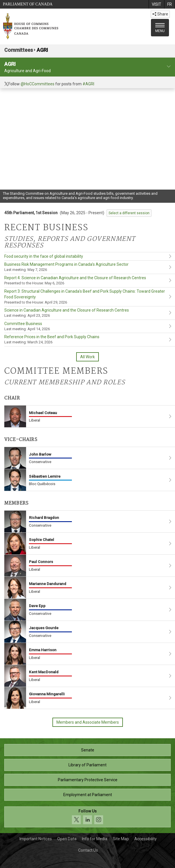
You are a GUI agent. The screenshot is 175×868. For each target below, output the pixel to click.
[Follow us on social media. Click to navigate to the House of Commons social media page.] (87, 817)
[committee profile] (169, 67)
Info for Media (95, 839)
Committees (19, 50)
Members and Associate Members (88, 722)
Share (160, 14)
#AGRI (88, 84)
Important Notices (36, 839)
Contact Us (88, 850)
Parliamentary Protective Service (88, 780)
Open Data (67, 839)
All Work (87, 357)
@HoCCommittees (38, 84)
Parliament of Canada (28, 4)
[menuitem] (156, 4)
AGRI (42, 50)
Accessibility (145, 839)
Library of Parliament (87, 765)
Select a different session (129, 213)
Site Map (121, 839)
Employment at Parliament (88, 795)
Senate (88, 750)
